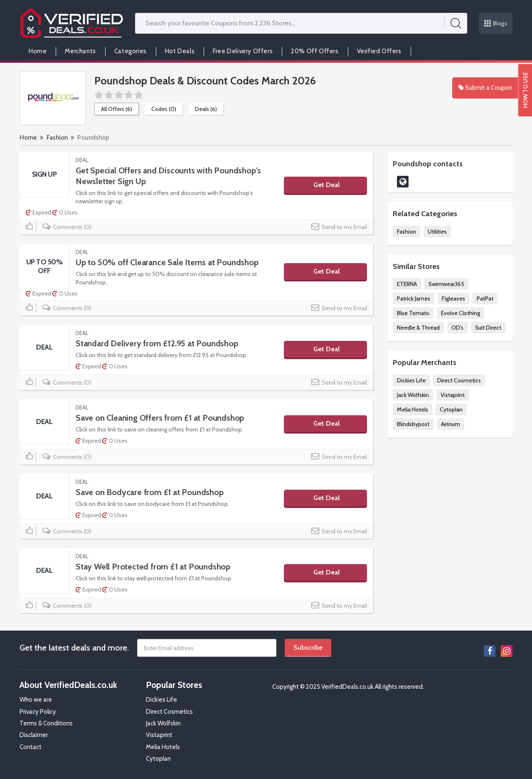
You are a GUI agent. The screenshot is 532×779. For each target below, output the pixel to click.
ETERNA (407, 284)
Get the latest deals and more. (74, 648)
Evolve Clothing (461, 313)
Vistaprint (453, 395)
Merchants (80, 51)
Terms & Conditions (46, 723)
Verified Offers (379, 51)
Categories (131, 51)
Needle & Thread (418, 328)
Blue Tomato (413, 313)
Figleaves (453, 298)
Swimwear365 (446, 284)
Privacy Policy (38, 712)
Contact (31, 747)
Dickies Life (411, 380)
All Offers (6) (117, 109)
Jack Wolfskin (413, 395)
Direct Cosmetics (459, 380)
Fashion (57, 138)
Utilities (437, 232)
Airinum (451, 424)
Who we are (36, 700)
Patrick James (414, 298)
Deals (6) (206, 109)
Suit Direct (488, 328)
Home (38, 51)
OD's (457, 328)
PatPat (485, 298)
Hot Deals (180, 51)
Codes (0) (164, 109)
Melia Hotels (413, 409)
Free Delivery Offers (243, 51)
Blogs (496, 23)
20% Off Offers (315, 51)
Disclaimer (34, 735)
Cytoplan (451, 409)
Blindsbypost (413, 424)
